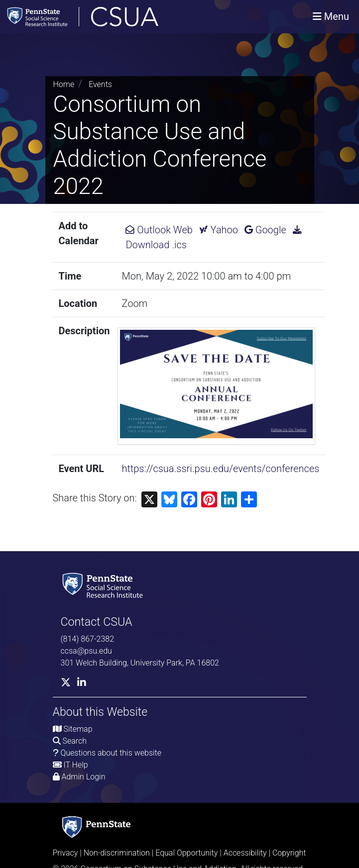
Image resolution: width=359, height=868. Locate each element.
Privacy (65, 853)
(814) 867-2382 (88, 639)
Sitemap (78, 729)
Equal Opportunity (186, 853)
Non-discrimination (117, 853)
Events (100, 84)
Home (64, 84)
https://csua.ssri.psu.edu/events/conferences (220, 469)
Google (265, 230)
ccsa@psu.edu (86, 651)
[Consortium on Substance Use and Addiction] (115, 17)
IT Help (75, 765)
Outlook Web (159, 230)
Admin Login (83, 777)
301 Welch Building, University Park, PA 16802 (140, 663)
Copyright (289, 853)
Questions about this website (111, 753)
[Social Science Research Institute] (105, 585)
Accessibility (245, 853)
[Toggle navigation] (331, 16)
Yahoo (219, 230)
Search (74, 741)
